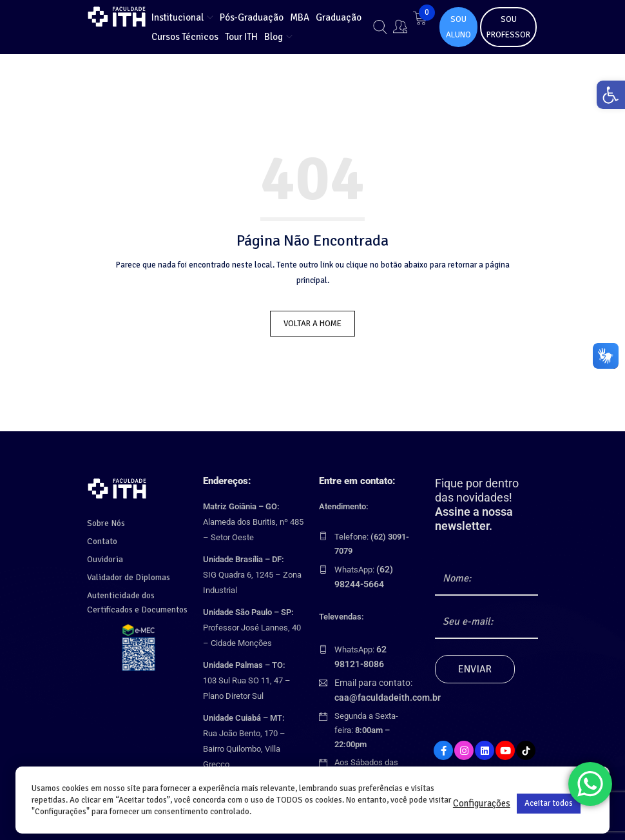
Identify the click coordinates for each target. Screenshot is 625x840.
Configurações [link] (482, 803)
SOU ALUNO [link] (458, 27)
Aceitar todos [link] (549, 803)
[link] (608, 97)
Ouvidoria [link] (104, 556)
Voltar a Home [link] (312, 324)
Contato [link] (102, 538)
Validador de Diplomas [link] (127, 574)
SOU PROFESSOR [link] (508, 27)
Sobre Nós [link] (105, 520)
